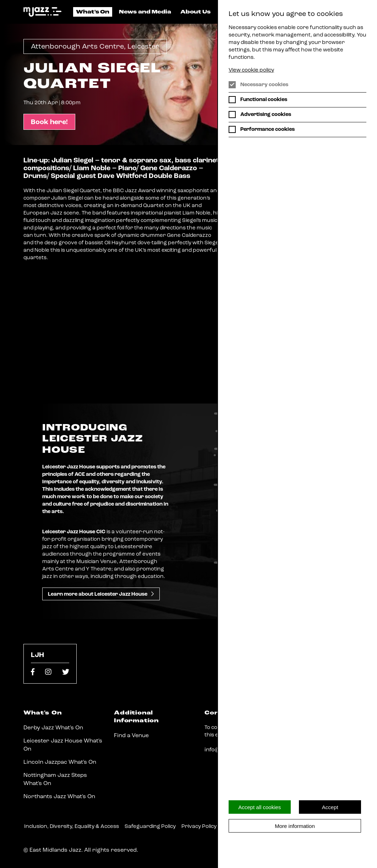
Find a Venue (131, 736)
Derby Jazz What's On (53, 728)
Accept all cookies (259, 807)
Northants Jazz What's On (59, 797)
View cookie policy (251, 70)
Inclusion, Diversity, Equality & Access (72, 827)
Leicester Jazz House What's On (63, 745)
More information (295, 826)
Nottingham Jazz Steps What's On (55, 779)
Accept (330, 807)
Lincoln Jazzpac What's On (60, 762)
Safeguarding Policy (150, 827)
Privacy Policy (199, 827)
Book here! (49, 122)
